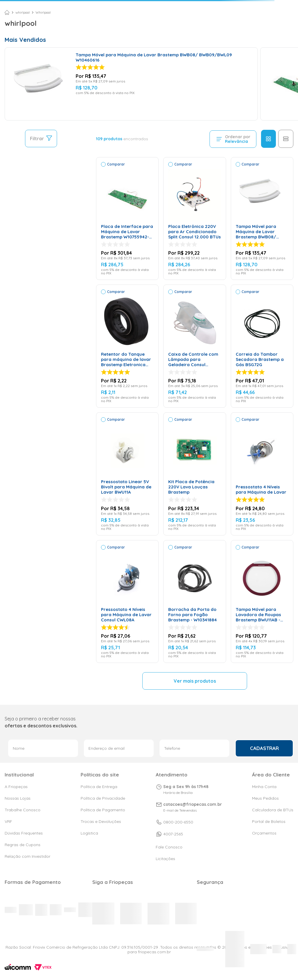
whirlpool (23, 12)
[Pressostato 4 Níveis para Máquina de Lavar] (262, 474)
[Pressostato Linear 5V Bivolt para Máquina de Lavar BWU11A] (127, 474)
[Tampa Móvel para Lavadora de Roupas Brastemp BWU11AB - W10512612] (262, 602)
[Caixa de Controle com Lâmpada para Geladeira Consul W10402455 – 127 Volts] (195, 346)
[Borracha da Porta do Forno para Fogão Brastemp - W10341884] (195, 602)
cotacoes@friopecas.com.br (193, 804)
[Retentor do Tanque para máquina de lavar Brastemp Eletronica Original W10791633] (127, 346)
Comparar (116, 164)
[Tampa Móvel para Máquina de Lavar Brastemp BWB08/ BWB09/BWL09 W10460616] (131, 84)
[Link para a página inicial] (7, 12)
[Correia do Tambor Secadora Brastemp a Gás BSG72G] (262, 346)
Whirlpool (43, 12)
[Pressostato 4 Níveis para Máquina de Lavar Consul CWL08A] (127, 602)
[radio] (268, 139)
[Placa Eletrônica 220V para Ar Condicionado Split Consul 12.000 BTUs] (195, 219)
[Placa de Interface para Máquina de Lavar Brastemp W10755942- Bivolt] (127, 219)
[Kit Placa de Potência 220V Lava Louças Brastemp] (195, 474)
